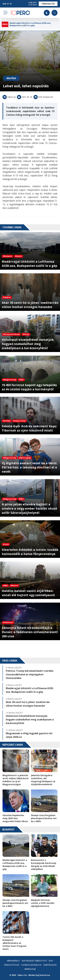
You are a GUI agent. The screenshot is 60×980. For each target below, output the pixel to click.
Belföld (11, 78)
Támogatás (48, 4)
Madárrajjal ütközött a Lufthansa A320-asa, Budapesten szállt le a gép (30, 24)
